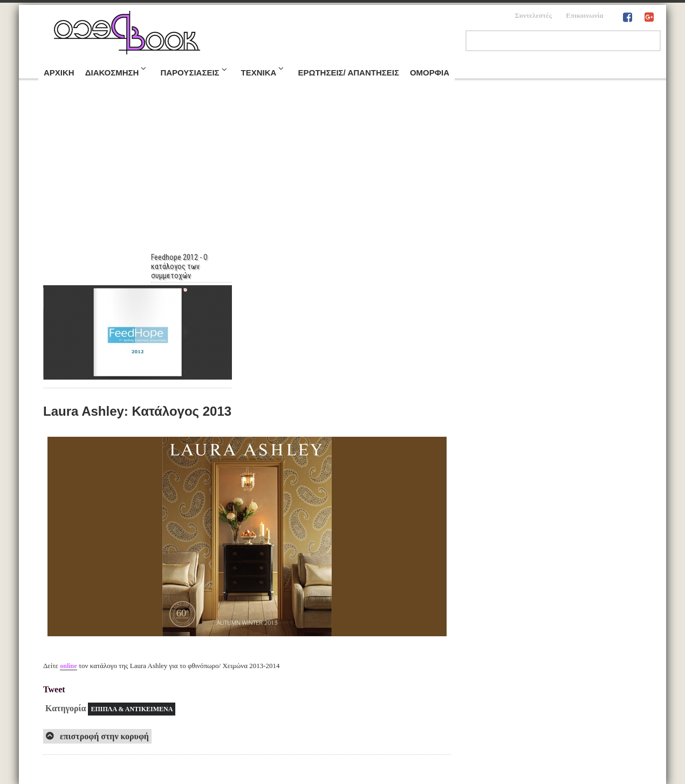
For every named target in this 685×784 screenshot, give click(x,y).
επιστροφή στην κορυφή (103, 736)
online (68, 666)
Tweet (54, 689)
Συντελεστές (533, 15)
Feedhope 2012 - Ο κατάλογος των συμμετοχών (185, 266)
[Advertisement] (342, 172)
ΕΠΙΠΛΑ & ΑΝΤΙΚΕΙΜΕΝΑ (132, 709)
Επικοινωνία (585, 15)
